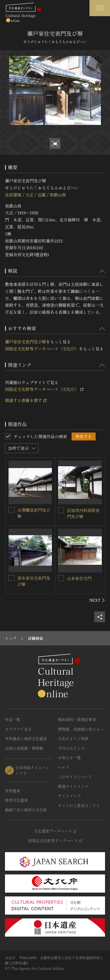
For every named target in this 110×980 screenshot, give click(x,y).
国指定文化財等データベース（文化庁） (42, 349)
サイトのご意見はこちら (79, 805)
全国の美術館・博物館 (24, 748)
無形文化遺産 (16, 800)
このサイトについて (75, 777)
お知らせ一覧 (70, 758)
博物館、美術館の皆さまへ (81, 729)
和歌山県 (58, 195)
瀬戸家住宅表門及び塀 (26, 342)
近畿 (42, 195)
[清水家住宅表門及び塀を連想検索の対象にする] (11, 578)
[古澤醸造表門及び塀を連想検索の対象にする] (11, 510)
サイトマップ (70, 796)
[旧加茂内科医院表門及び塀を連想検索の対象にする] (61, 510)
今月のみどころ (71, 748)
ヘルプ (64, 767)
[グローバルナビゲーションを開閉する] (100, 8)
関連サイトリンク (73, 786)
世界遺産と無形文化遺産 (26, 739)
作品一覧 (13, 719)
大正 (29, 195)
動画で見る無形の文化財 (26, 810)
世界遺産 (13, 791)
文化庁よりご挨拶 (73, 739)
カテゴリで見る (18, 729)
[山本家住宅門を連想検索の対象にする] (61, 578)
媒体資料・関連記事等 (77, 719)
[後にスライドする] (97, 600)
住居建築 (13, 195)
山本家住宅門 (79, 578)
